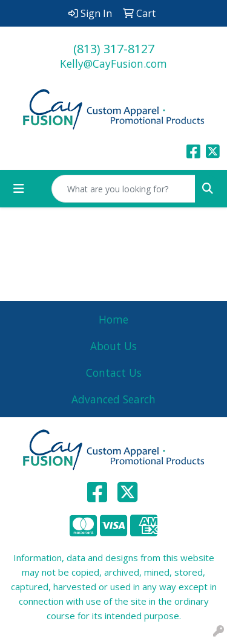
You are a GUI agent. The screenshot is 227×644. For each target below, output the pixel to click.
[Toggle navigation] (19, 189)
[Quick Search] (123, 189)
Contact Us (114, 372)
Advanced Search (113, 399)
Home (113, 319)
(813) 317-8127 (114, 49)
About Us (113, 346)
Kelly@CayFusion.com (113, 63)
